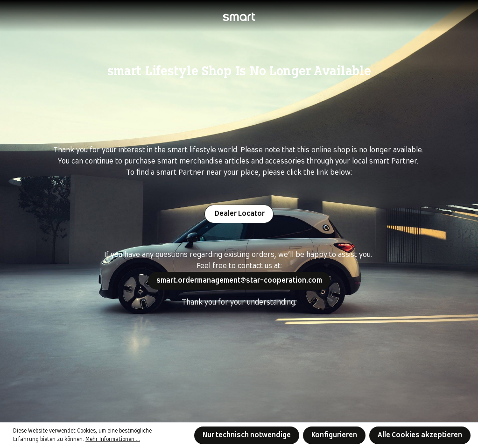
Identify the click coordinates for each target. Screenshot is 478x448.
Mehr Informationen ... (113, 440)
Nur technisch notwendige (247, 435)
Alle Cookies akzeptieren (420, 435)
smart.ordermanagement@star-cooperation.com (239, 281)
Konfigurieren (334, 435)
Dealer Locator (239, 214)
